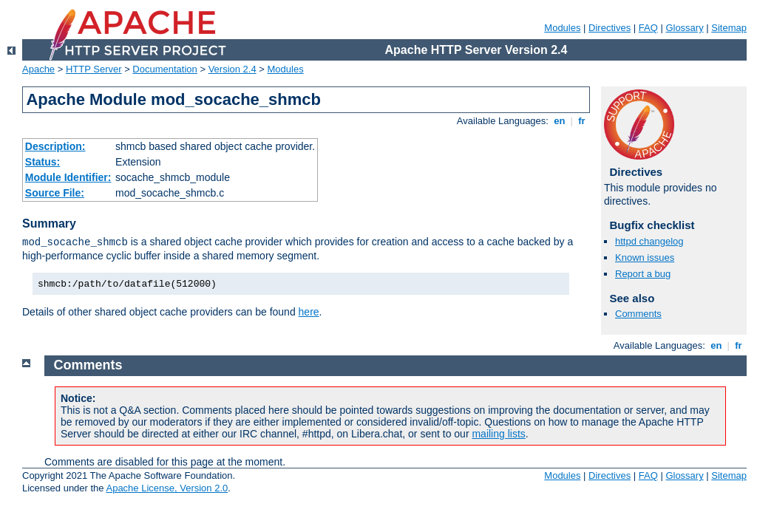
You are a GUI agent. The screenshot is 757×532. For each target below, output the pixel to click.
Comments (638, 314)
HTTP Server (94, 69)
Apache (38, 69)
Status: (43, 162)
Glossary (684, 28)
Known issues (645, 258)
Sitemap (729, 28)
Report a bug (643, 274)
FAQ (648, 28)
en (560, 121)
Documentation (164, 69)
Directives (610, 28)
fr (582, 121)
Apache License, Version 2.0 (167, 488)
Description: (55, 146)
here (309, 312)
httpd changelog (649, 241)
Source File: (55, 193)
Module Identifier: (68, 177)
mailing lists (498, 434)
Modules (562, 28)
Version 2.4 (232, 69)
